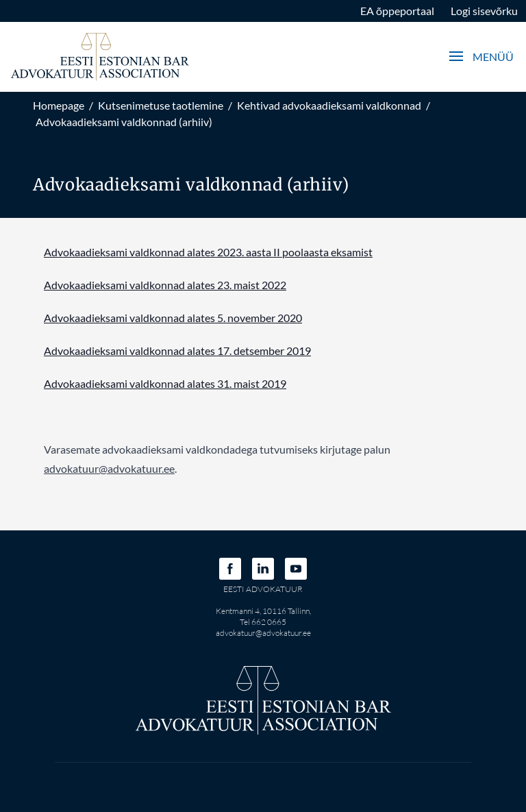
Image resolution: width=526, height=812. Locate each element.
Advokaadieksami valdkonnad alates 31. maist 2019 (165, 383)
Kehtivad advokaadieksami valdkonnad (329, 105)
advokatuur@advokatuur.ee (263, 633)
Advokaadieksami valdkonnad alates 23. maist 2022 (165, 285)
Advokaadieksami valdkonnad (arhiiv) (124, 122)
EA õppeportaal (397, 11)
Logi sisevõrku (484, 11)
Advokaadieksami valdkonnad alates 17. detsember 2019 (177, 350)
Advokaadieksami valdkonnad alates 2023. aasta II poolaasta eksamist (208, 252)
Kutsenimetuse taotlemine (161, 105)
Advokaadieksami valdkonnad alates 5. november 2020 (173, 318)
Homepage (59, 105)
